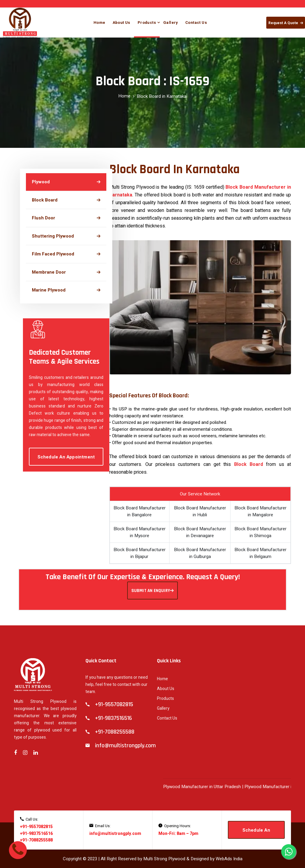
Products (147, 23)
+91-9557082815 (36, 827)
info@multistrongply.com (115, 834)
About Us (122, 23)
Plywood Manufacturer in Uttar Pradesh (207, 787)
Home (99, 23)
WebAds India (229, 859)
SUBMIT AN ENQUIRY (153, 591)
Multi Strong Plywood (164, 859)
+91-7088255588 (36, 840)
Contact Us (196, 23)
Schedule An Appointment (66, 457)
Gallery (171, 23)
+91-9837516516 (36, 834)
